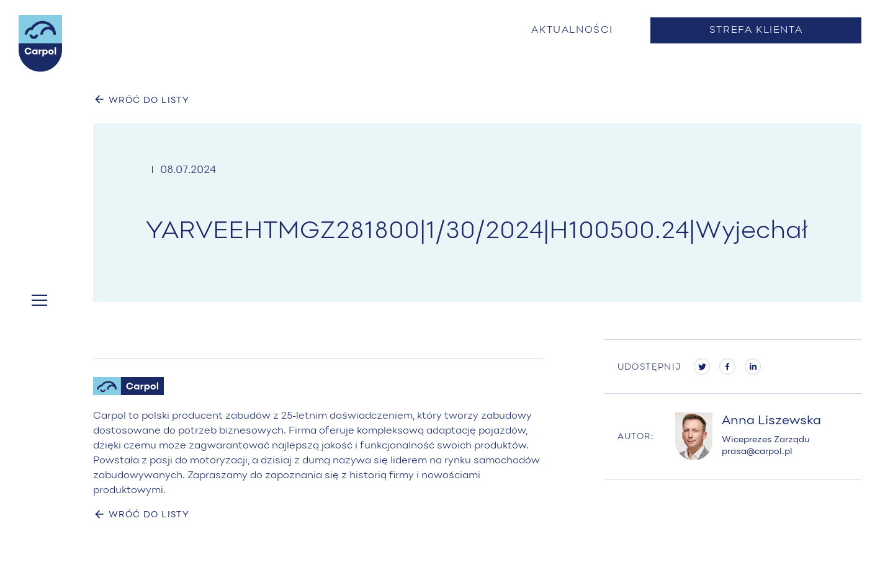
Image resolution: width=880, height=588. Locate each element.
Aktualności (572, 30)
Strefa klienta (756, 30)
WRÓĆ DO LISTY (141, 99)
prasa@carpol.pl (757, 452)
